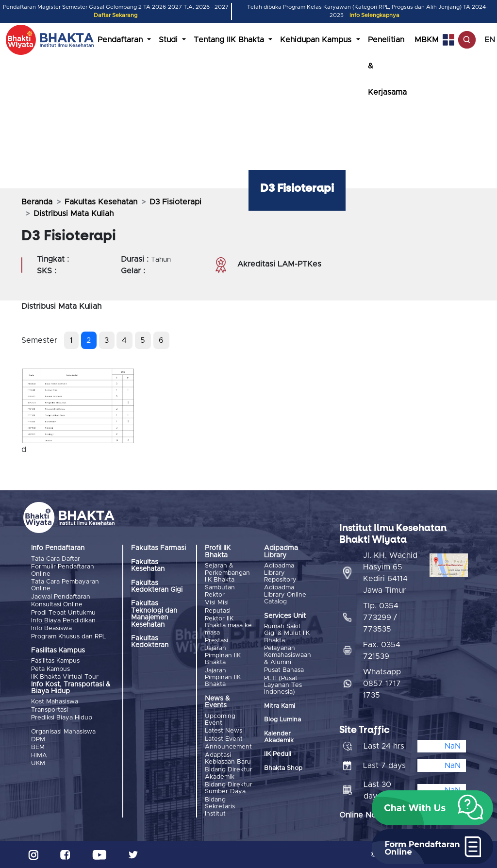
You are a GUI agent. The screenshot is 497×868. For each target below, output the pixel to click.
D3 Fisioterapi (175, 202)
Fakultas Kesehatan (101, 202)
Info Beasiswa (51, 628)
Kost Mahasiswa (55, 702)
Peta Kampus (50, 669)
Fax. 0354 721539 (382, 651)
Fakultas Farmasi (158, 548)
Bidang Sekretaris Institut (220, 807)
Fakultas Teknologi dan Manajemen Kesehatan (154, 614)
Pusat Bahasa (284, 670)
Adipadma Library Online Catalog (285, 595)
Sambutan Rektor (220, 591)
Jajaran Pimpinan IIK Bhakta (223, 655)
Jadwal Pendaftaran (61, 597)
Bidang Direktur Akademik (229, 773)
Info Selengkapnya (374, 15)
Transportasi (50, 710)
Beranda (37, 202)
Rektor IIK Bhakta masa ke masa (228, 626)
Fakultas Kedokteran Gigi (157, 586)
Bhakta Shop (283, 768)
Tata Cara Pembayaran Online (65, 585)
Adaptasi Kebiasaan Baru (228, 759)
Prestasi (216, 641)
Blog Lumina (282, 720)
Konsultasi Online (57, 605)
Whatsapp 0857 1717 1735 (382, 684)
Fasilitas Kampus (55, 661)
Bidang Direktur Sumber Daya (229, 788)
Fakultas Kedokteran (150, 642)
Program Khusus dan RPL (68, 637)
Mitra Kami (280, 706)
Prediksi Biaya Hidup (62, 718)
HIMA (39, 756)
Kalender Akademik (279, 737)
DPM (38, 740)
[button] (432, 808)
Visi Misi (217, 603)
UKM (38, 763)
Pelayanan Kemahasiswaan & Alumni (288, 655)
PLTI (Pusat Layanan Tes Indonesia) (283, 685)
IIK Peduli (278, 754)
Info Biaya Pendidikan (63, 621)
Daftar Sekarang (116, 15)
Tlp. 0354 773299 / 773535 (381, 618)
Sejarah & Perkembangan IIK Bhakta (227, 573)
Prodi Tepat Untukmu (63, 613)
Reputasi (218, 611)
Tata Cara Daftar (56, 559)
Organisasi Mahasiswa (63, 732)
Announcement (228, 747)
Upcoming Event (220, 720)
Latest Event (224, 739)
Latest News (224, 731)
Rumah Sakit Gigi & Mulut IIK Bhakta (287, 634)
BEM (38, 747)
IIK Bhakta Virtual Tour (65, 677)
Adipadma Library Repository (280, 573)
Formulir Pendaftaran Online (63, 570)
